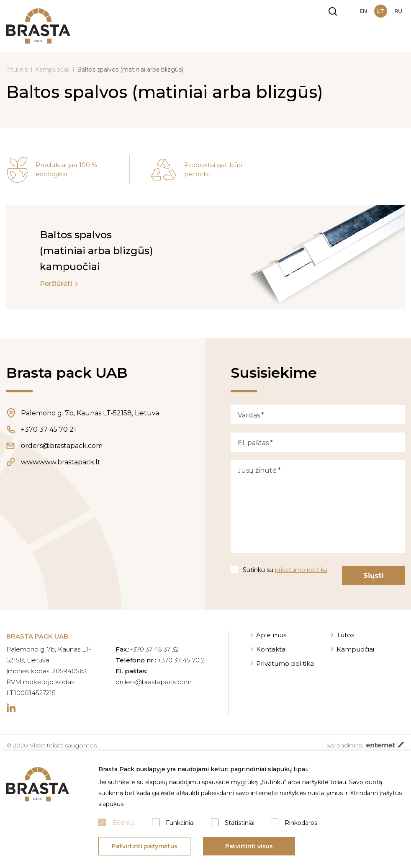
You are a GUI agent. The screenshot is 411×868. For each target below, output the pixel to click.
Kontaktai (271, 649)
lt (381, 11)
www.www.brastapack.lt (61, 462)
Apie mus (271, 635)
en (363, 11)
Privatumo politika (285, 663)
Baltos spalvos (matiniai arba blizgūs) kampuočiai (96, 251)
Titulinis (17, 70)
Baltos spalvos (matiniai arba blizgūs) (130, 70)
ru (398, 11)
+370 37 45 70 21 (49, 429)
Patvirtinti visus (249, 846)
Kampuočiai (52, 70)
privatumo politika (301, 570)
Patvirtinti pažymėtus (145, 846)
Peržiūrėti (56, 284)
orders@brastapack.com (62, 446)
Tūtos (345, 635)
